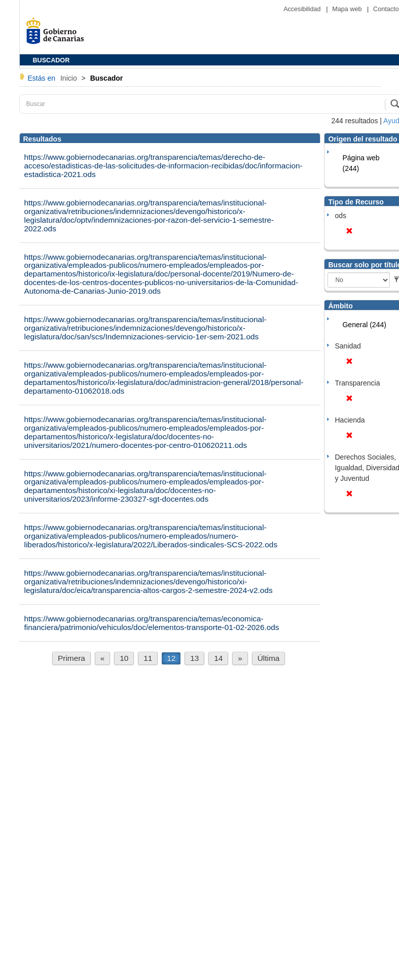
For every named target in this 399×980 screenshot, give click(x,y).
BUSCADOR (51, 60)
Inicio (70, 78)
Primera (71, 658)
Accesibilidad (303, 9)
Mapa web (348, 9)
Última (269, 658)
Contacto (386, 9)
